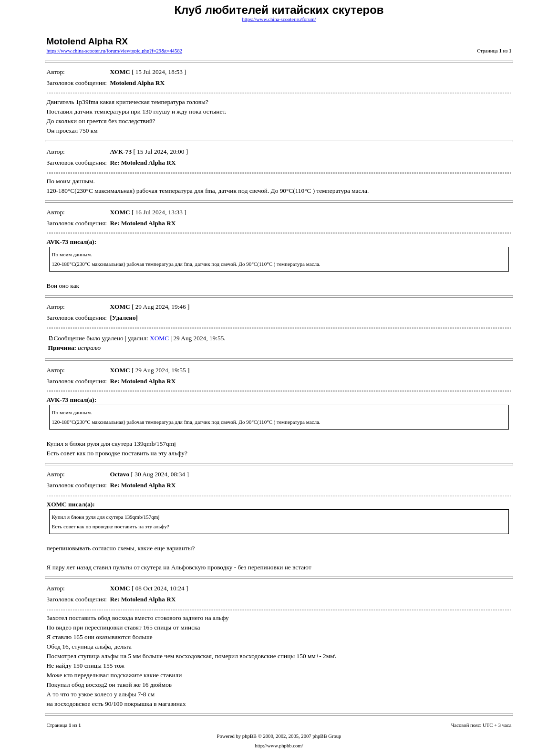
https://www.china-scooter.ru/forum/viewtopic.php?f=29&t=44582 (115, 51)
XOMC (159, 338)
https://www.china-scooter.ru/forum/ (279, 19)
